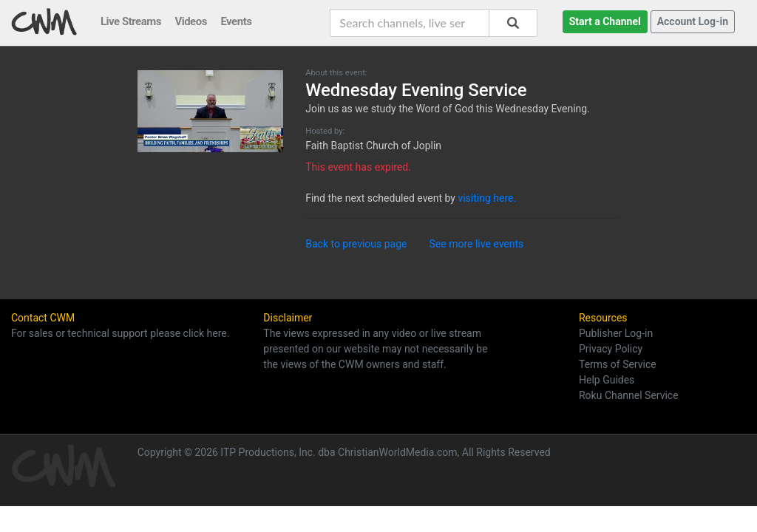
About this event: (336, 73)
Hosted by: (325, 131)
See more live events (477, 244)
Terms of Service (618, 364)
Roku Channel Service (629, 395)
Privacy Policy (611, 349)
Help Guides (607, 380)
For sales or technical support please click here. (120, 333)
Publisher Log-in (616, 333)
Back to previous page (356, 244)
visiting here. (487, 198)
